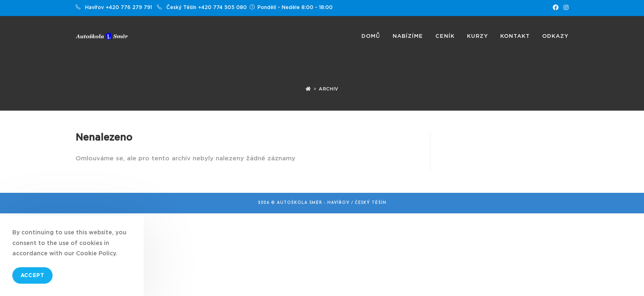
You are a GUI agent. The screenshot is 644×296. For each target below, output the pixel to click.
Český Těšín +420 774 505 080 (207, 7)
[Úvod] (308, 89)
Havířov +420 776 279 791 (118, 7)
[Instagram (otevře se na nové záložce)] (565, 8)
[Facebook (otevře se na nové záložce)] (556, 8)
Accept (32, 275)
